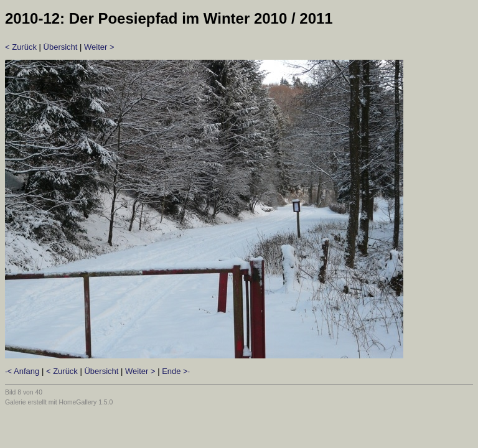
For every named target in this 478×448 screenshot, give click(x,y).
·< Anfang (22, 371)
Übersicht (61, 47)
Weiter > (99, 47)
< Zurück (21, 47)
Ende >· (176, 371)
